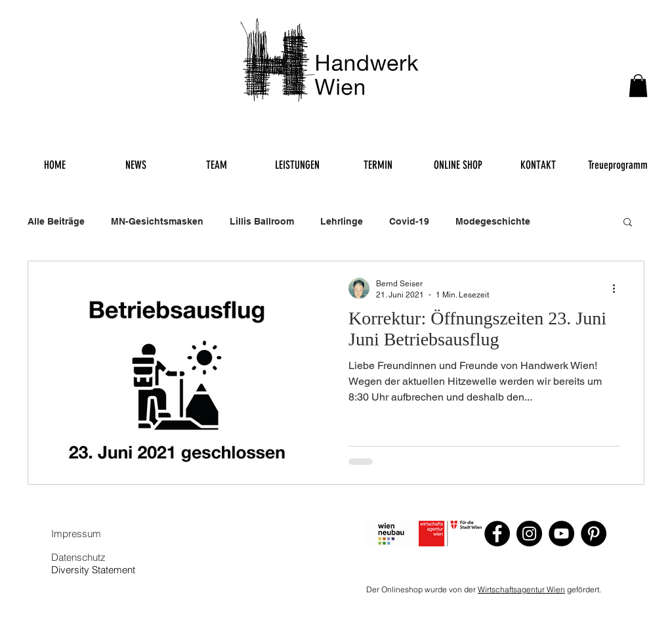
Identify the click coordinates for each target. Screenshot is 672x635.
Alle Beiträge (56, 221)
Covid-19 (409, 221)
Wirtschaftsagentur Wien (521, 589)
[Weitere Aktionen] (618, 288)
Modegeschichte (493, 221)
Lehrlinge (342, 221)
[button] (638, 86)
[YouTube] (561, 534)
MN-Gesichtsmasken (157, 221)
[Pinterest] (594, 534)
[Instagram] (529, 534)
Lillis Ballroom (262, 221)
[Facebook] (497, 534)
